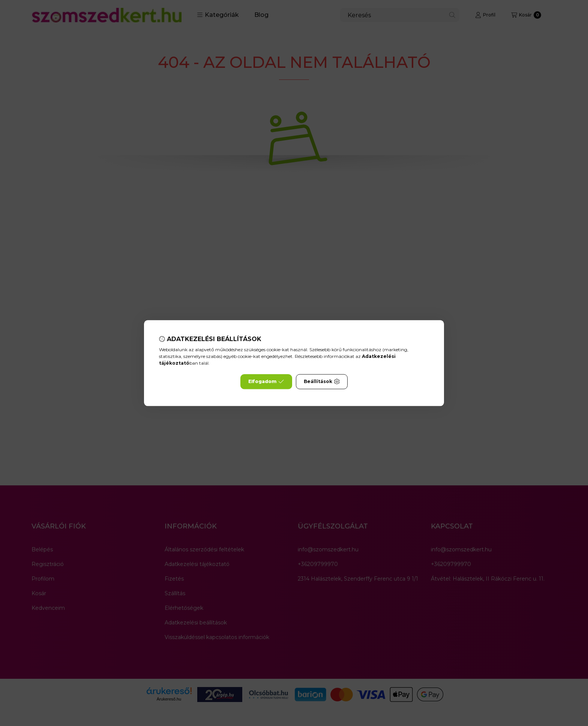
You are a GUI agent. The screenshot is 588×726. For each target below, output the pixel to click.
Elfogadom (266, 382)
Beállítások (322, 382)
